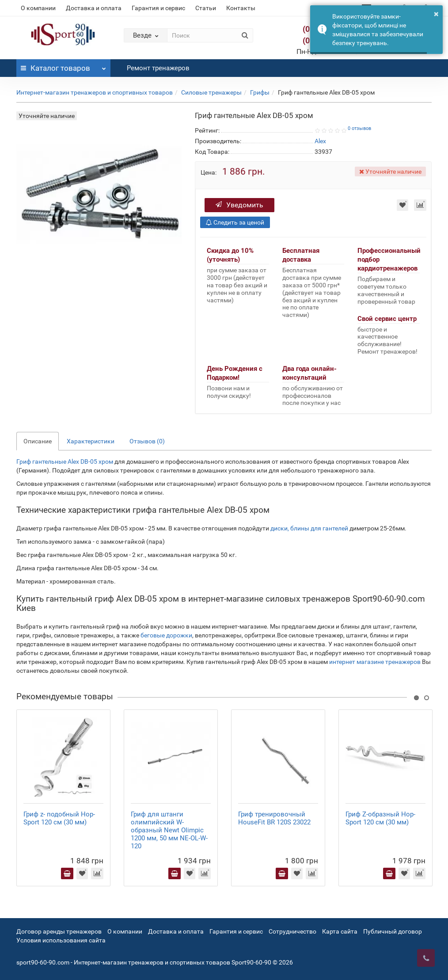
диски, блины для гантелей (309, 528)
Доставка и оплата (94, 8)
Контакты (241, 8)
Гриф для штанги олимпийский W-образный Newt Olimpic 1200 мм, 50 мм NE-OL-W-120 (169, 830)
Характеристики (91, 441)
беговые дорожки (166, 635)
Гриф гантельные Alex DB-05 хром (65, 461)
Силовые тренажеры (211, 92)
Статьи (206, 8)
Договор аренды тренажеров (59, 931)
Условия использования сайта (61, 940)
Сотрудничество (292, 931)
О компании (38, 8)
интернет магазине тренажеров (375, 662)
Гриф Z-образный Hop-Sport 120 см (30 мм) (380, 818)
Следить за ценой (235, 222)
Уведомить (239, 205)
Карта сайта (340, 931)
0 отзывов (359, 128)
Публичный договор (393, 931)
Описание (38, 441)
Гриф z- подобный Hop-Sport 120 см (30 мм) (59, 818)
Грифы (260, 92)
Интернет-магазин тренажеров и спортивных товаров (95, 92)
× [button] (436, 14)
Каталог (63, 66)
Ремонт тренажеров (158, 68)
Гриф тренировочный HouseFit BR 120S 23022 (274, 818)
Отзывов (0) (147, 441)
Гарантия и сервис (158, 8)
